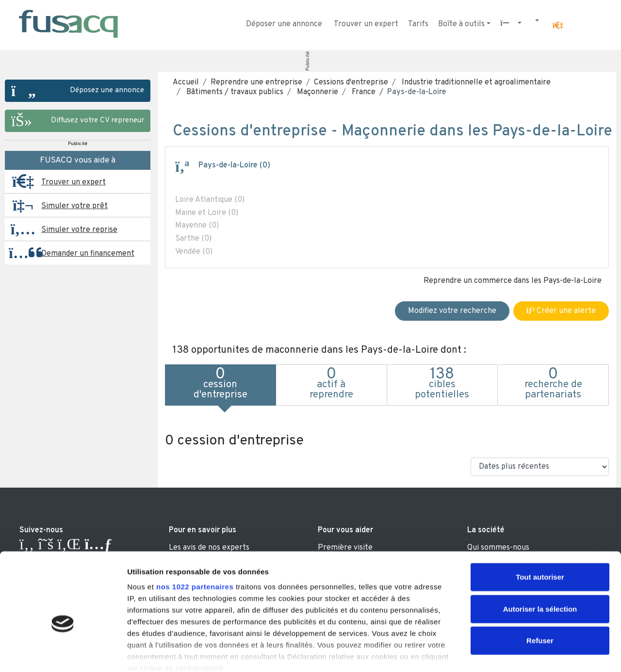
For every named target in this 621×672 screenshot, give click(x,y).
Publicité (308, 61)
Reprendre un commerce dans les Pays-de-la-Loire (513, 281)
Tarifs (418, 24)
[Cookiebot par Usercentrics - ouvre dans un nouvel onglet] (63, 653)
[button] (558, 26)
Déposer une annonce (284, 24)
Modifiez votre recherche (452, 311)
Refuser (540, 587)
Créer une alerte (561, 311)
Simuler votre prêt (74, 206)
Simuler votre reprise (79, 230)
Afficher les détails (534, 653)
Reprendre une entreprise (256, 82)
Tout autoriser (540, 524)
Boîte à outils (461, 24)
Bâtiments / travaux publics (234, 92)
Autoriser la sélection (540, 555)
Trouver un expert (366, 24)
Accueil (186, 82)
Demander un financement (88, 254)
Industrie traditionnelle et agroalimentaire (475, 82)
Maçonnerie (317, 92)
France (363, 92)
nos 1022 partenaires (195, 533)
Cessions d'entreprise (351, 82)
